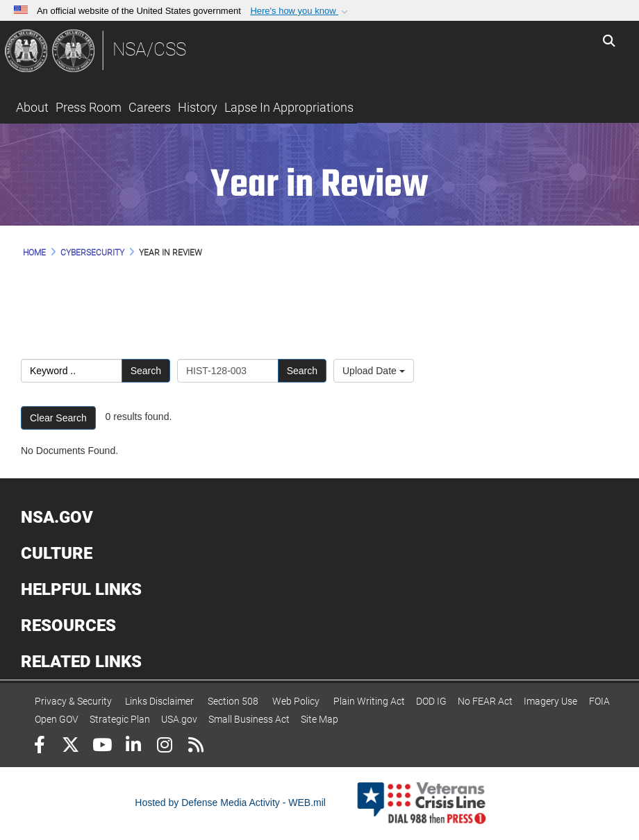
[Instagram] (164, 747)
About (32, 107)
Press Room (89, 107)
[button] (300, 11)
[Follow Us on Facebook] (39, 747)
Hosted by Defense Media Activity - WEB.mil (230, 803)
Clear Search (58, 418)
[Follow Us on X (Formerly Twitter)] (70, 747)
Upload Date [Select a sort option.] (374, 371)
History (198, 107)
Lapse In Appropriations (289, 107)
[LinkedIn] (133, 747)
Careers (150, 107)
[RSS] (196, 747)
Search (146, 371)
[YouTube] (102, 747)
